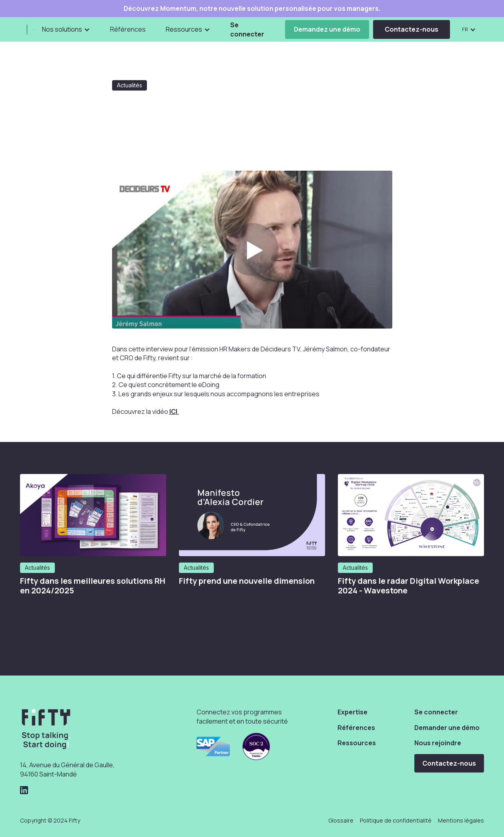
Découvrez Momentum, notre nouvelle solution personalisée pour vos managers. (252, 9)
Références (128, 29)
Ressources (357, 743)
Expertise (352, 712)
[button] (66, 29)
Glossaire (341, 820)
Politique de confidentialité (396, 820)
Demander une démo (447, 728)
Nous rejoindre (438, 743)
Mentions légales (461, 820)
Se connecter (247, 29)
